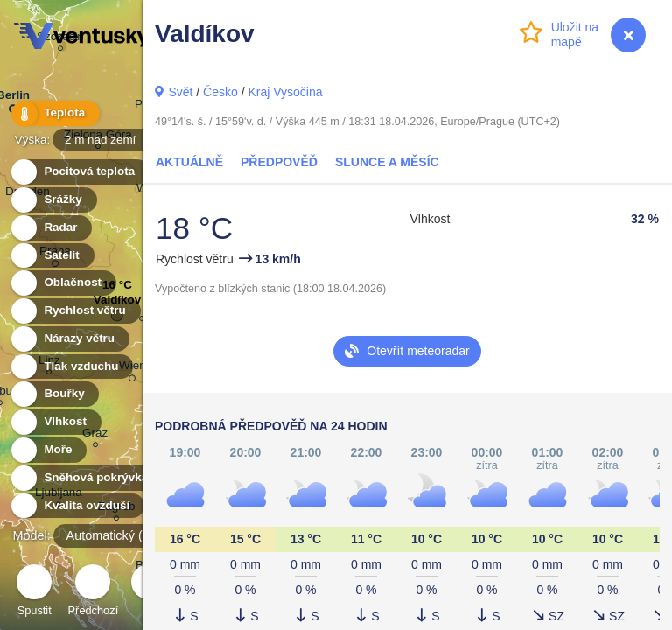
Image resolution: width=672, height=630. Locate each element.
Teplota (54, 113)
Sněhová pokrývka (86, 478)
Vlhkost (55, 422)
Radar (51, 228)
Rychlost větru (75, 311)
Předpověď (279, 162)
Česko (220, 92)
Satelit (52, 256)
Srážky (53, 200)
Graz (95, 435)
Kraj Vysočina (285, 92)
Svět (180, 92)
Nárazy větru (69, 339)
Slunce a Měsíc (387, 162)
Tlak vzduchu (71, 367)
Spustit (34, 593)
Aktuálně (189, 162)
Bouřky (54, 394)
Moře (48, 450)
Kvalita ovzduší (77, 506)
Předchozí (94, 593)
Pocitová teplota (79, 172)
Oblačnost (63, 283)
